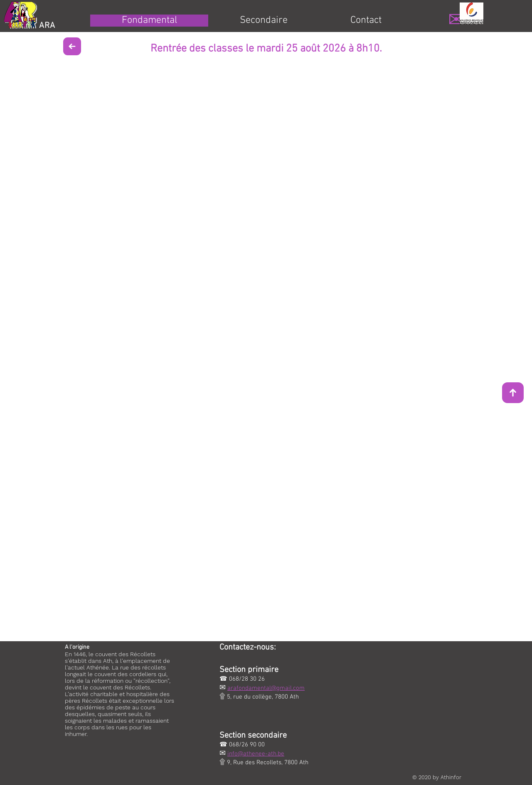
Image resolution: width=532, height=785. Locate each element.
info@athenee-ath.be (256, 754)
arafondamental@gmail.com (266, 688)
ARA (47, 26)
